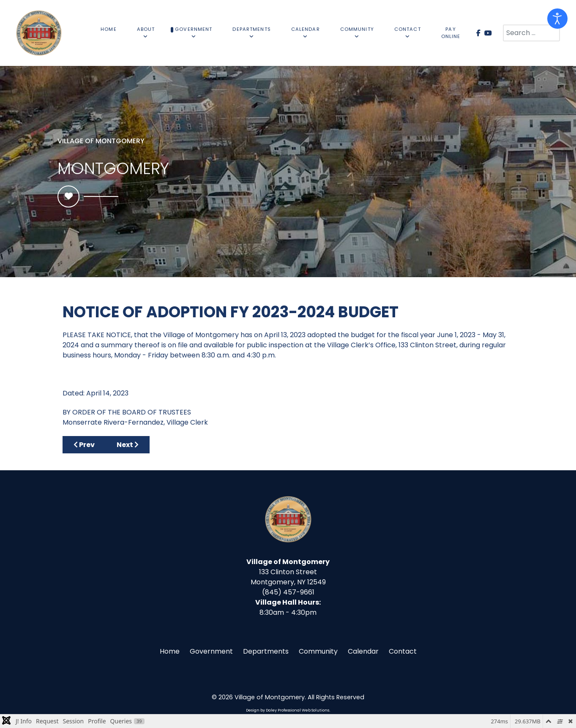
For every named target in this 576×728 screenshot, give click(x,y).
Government (211, 651)
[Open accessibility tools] (557, 19)
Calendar (363, 651)
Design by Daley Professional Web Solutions (288, 710)
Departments (266, 651)
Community (318, 651)
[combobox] (531, 33)
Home (170, 651)
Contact (403, 651)
